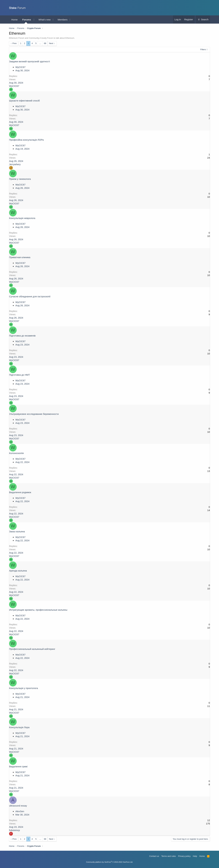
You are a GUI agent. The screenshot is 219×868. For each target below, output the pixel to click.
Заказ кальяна (17, 531)
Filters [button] (203, 49)
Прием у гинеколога (20, 179)
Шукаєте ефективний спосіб (24, 101)
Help (195, 856)
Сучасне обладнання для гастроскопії (30, 296)
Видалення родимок (20, 492)
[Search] (203, 20)
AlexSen (20, 811)
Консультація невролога (22, 218)
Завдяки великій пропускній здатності (29, 61)
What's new (45, 20)
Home (14, 20)
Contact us (154, 856)
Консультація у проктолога (23, 688)
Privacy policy (184, 856)
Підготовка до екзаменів (22, 336)
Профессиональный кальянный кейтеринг (32, 649)
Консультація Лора (19, 727)
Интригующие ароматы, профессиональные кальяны (38, 610)
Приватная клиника (20, 257)
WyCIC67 (20, 67)
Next (51, 43)
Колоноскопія (16, 453)
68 (45, 43)
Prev (15, 43)
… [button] (40, 43)
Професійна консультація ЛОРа (26, 140)
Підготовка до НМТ (19, 375)
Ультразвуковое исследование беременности (34, 414)
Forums (27, 20)
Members (63, 20)
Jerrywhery (15, 164)
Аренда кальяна (18, 571)
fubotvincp (14, 830)
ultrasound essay (18, 806)
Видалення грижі (18, 766)
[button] (34, 20)
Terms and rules (169, 856)
